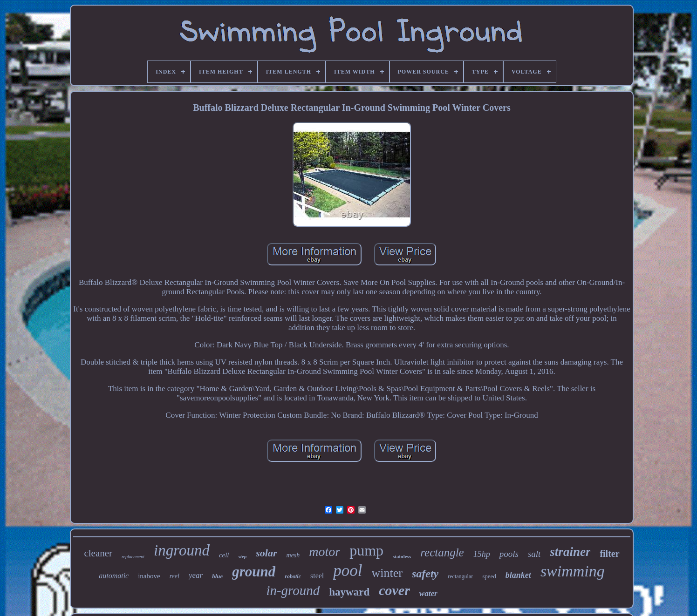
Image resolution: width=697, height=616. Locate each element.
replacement (133, 557)
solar (266, 553)
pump (366, 550)
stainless (402, 556)
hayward (349, 592)
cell (224, 555)
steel (317, 576)
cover (394, 590)
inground (182, 550)
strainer (570, 552)
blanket (518, 575)
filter (609, 554)
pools (509, 554)
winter (387, 573)
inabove (149, 576)
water (428, 593)
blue (217, 576)
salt (534, 554)
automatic (114, 576)
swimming (573, 571)
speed (489, 576)
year (196, 575)
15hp (482, 554)
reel (174, 576)
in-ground (293, 590)
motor (325, 552)
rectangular (460, 576)
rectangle (442, 552)
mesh (293, 555)
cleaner (98, 553)
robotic (293, 576)
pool (348, 571)
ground (254, 572)
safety (425, 574)
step (243, 556)
